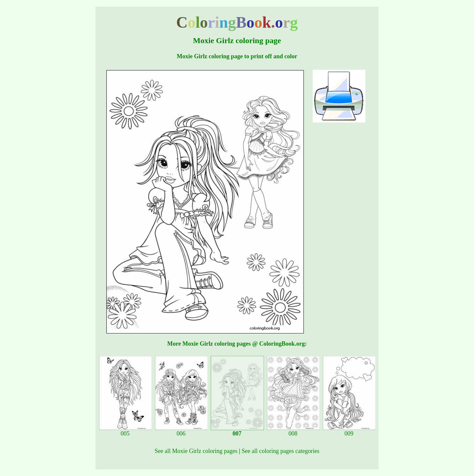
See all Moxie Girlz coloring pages (196, 451)
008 (293, 431)
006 (181, 431)
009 (349, 431)
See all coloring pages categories (280, 451)
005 (125, 431)
